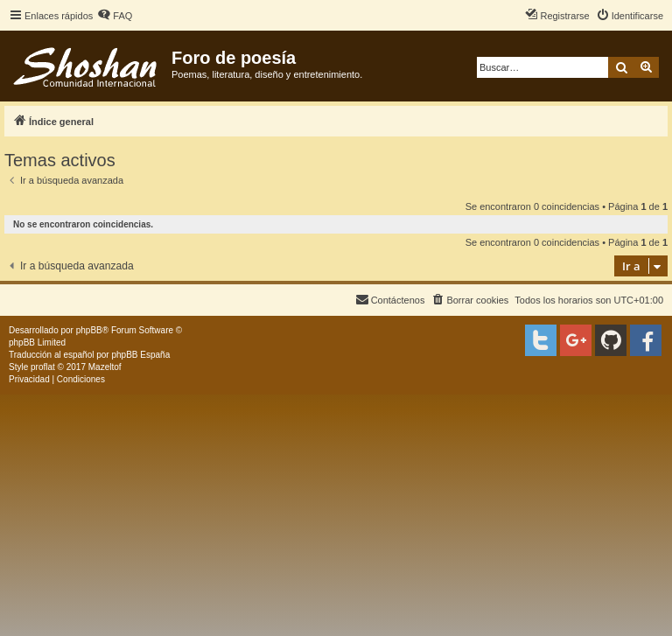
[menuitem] (115, 16)
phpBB (89, 330)
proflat (43, 367)
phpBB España (140, 355)
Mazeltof (105, 367)
